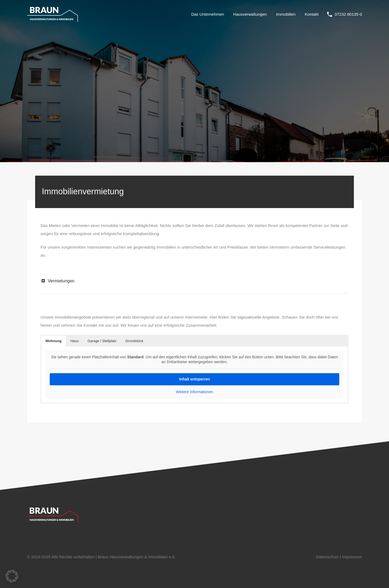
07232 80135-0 (348, 14)
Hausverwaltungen (250, 14)
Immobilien (286, 14)
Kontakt (312, 14)
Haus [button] (75, 341)
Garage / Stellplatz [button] (102, 341)
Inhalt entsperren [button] (194, 379)
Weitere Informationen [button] (194, 392)
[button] (12, 576)
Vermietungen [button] (58, 281)
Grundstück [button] (134, 341)
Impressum (352, 557)
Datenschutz (327, 557)
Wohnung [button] (53, 341)
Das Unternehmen (208, 14)
